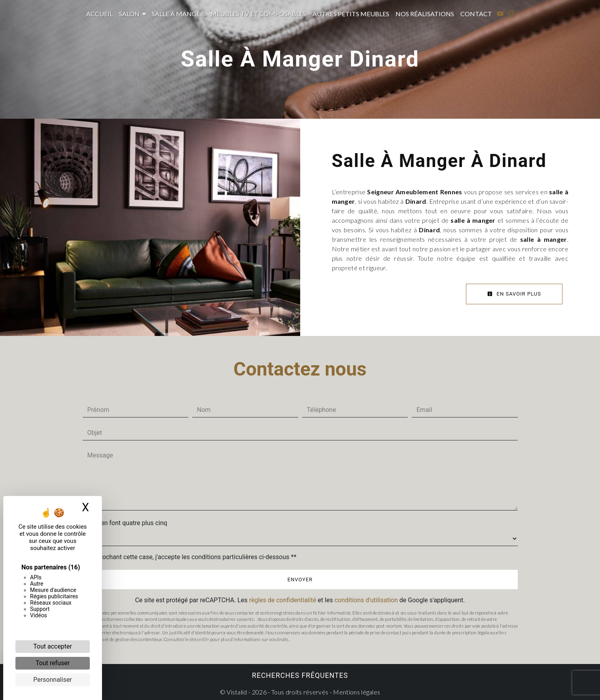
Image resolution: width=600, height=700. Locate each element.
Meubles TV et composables (258, 14)
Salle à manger (178, 14)
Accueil (99, 14)
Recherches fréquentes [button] (300, 675)
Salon (129, 14)
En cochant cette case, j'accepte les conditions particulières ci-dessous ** (194, 557)
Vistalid (237, 692)
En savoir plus (514, 294)
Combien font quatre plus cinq (125, 523)
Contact (476, 14)
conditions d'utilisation (366, 600)
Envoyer (300, 580)
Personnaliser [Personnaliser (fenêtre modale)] (53, 680)
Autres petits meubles (351, 14)
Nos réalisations (425, 14)
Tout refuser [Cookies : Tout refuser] (53, 663)
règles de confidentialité (283, 600)
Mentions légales (356, 692)
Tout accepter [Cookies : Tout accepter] (53, 646)
